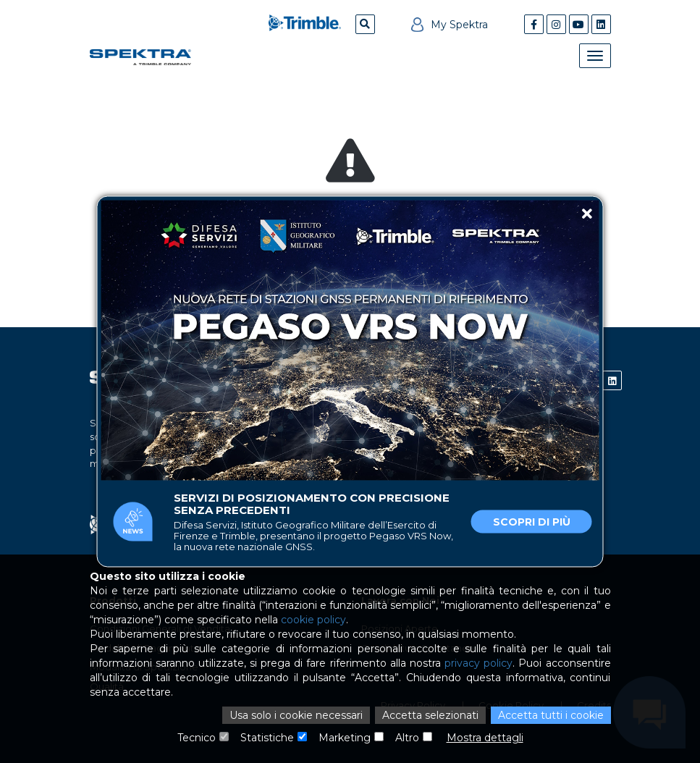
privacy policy (478, 663)
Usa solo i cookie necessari (296, 715)
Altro (407, 738)
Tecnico (197, 738)
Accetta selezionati (430, 715)
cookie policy (313, 620)
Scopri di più (532, 522)
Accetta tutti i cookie (551, 715)
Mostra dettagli (485, 738)
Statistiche (267, 738)
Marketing (345, 738)
